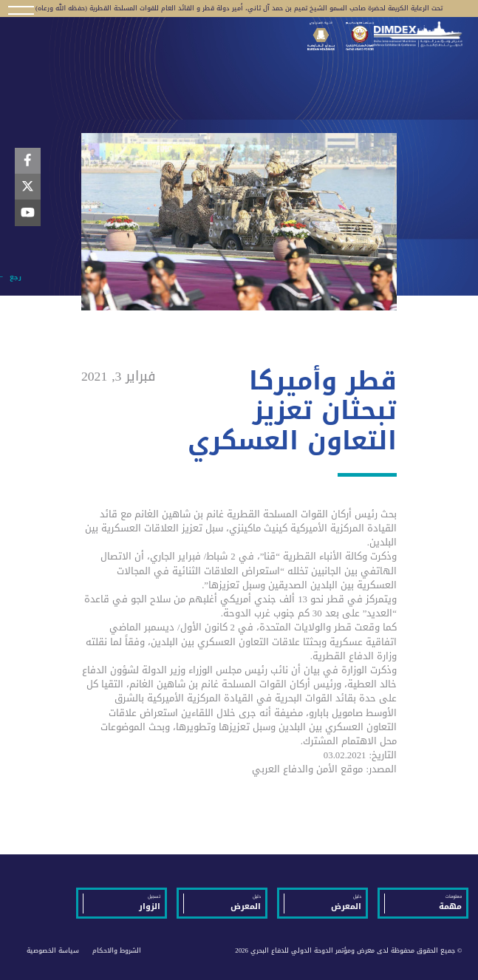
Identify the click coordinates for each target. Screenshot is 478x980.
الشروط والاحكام (117, 950)
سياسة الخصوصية (53, 950)
